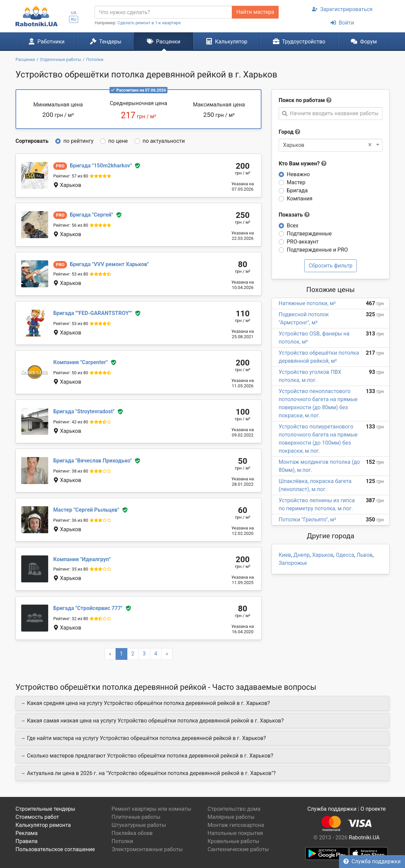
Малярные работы (231, 817)
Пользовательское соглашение (55, 849)
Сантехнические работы (238, 849)
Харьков (323, 555)
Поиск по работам (302, 100)
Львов (364, 555)
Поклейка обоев (132, 833)
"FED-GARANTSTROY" (93, 313)
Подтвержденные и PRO (317, 250)
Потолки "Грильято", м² (307, 520)
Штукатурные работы (139, 825)
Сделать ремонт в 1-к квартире (149, 23)
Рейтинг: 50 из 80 (71, 373)
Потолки (122, 841)
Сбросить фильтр (331, 266)
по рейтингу (78, 141)
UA (74, 13)
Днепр (302, 555)
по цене (118, 141)
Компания (300, 199)
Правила (26, 841)
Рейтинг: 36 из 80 (71, 520)
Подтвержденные (309, 234)
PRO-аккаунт (303, 242)
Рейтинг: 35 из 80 (71, 569)
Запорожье (293, 563)
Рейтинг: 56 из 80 (71, 225)
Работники (46, 41)
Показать (294, 215)
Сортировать (32, 141)
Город (286, 132)
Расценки (164, 41)
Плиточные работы (136, 817)
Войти (342, 23)
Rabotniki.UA (364, 838)
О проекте (373, 809)
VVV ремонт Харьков (109, 264)
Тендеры (106, 41)
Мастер (296, 182)
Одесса (345, 555)
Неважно (298, 174)
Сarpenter (81, 362)
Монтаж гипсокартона (236, 825)
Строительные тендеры (45, 809)
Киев (285, 555)
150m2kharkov (101, 166)
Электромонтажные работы (147, 849)
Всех (293, 226)
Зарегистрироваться (342, 9)
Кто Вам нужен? (303, 164)
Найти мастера (255, 12)
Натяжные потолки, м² (307, 303)
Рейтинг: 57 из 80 (71, 176)
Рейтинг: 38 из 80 (71, 471)
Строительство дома (234, 809)
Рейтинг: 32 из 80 (71, 619)
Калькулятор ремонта (43, 825)
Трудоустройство (299, 41)
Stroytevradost (84, 411)
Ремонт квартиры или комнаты (151, 809)
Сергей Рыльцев (86, 510)
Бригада (297, 190)
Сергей (91, 215)
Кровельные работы (233, 841)
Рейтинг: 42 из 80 (71, 422)
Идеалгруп (82, 559)
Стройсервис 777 (88, 608)
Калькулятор (227, 41)
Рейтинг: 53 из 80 (71, 274)
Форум (364, 41)
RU (73, 19)
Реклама (27, 833)
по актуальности (164, 141)
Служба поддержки (372, 861)
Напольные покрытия (235, 833)
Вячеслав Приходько (92, 461)
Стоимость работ (37, 817)
